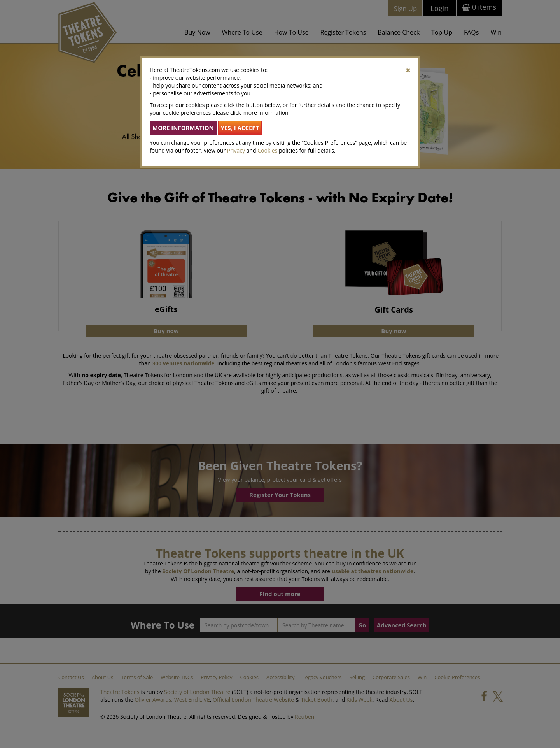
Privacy (236, 150)
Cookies (267, 150)
